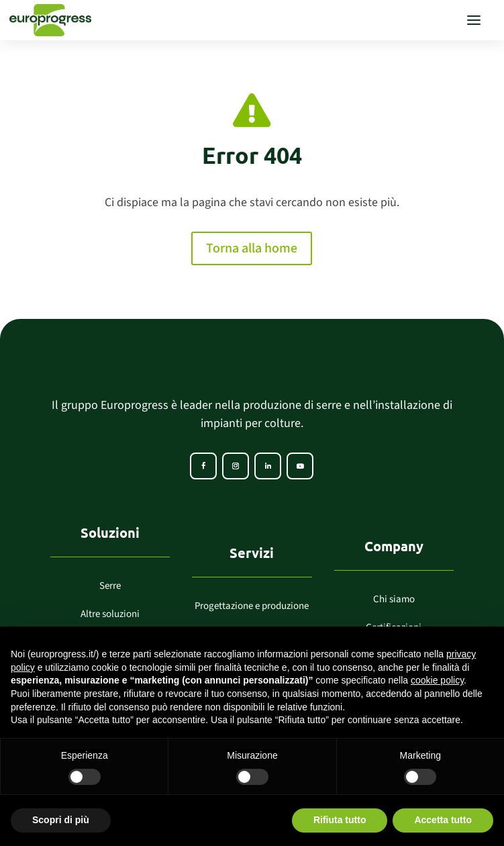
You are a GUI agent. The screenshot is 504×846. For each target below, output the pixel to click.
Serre (110, 586)
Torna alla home (252, 248)
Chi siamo (394, 599)
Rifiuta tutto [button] (340, 820)
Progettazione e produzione (252, 606)
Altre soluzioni (110, 614)
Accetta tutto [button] (443, 820)
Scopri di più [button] (61, 820)
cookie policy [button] (437, 680)
